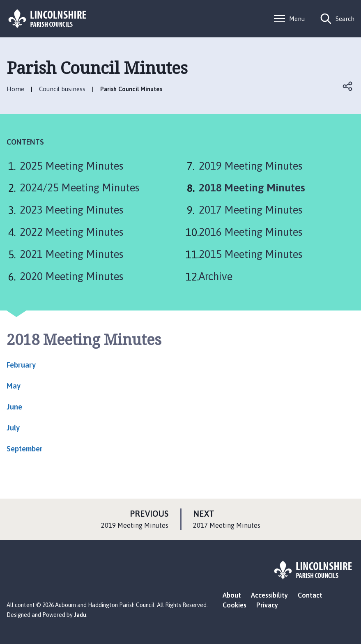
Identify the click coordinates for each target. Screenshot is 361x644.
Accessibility (269, 595)
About (232, 595)
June (14, 407)
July (13, 428)
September (25, 449)
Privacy (267, 605)
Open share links (348, 86)
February (21, 365)
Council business (62, 89)
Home (15, 89)
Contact (310, 595)
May (14, 386)
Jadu (80, 615)
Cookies (235, 605)
